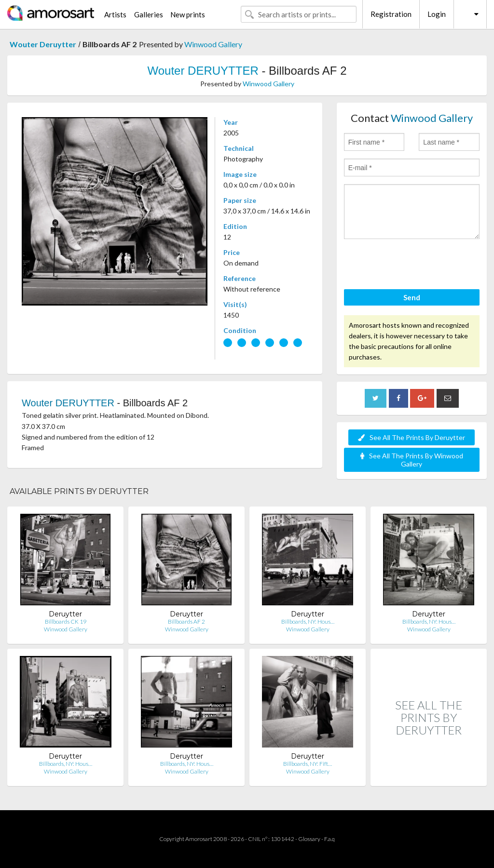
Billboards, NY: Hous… (308, 621)
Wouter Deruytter (43, 44)
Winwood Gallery (213, 44)
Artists (115, 14)
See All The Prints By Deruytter (412, 437)
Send (412, 297)
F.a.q (329, 839)
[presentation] (417, 266)
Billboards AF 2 (186, 621)
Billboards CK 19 (66, 621)
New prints (188, 14)
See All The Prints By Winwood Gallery (412, 460)
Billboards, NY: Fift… (308, 764)
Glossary (309, 839)
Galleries (149, 14)
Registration (391, 14)
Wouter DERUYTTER (203, 71)
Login (437, 14)
